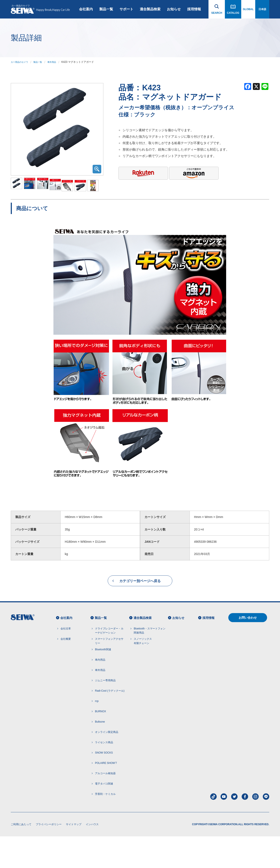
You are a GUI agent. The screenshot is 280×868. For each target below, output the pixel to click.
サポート (126, 9)
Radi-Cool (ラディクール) (110, 722)
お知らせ (174, 9)
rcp (97, 733)
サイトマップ (74, 856)
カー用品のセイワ (21, 62)
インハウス (92, 856)
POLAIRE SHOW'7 (106, 795)
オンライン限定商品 (107, 764)
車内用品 (100, 691)
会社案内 (86, 9)
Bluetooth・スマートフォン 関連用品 (150, 662)
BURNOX (100, 743)
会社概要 (66, 671)
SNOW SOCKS (104, 784)
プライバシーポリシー (49, 856)
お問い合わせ (248, 649)
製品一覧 (106, 9)
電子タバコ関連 (104, 815)
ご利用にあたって (21, 856)
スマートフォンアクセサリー (109, 673)
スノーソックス (143, 673)
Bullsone (100, 753)
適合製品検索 (150, 9)
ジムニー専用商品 (105, 712)
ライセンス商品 (104, 774)
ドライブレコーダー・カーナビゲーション (109, 662)
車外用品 (58, 62)
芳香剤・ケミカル (105, 826)
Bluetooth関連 (103, 681)
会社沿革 (66, 660)
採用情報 (194, 9)
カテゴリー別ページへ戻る (140, 613)
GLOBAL (248, 9)
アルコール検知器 (105, 805)
